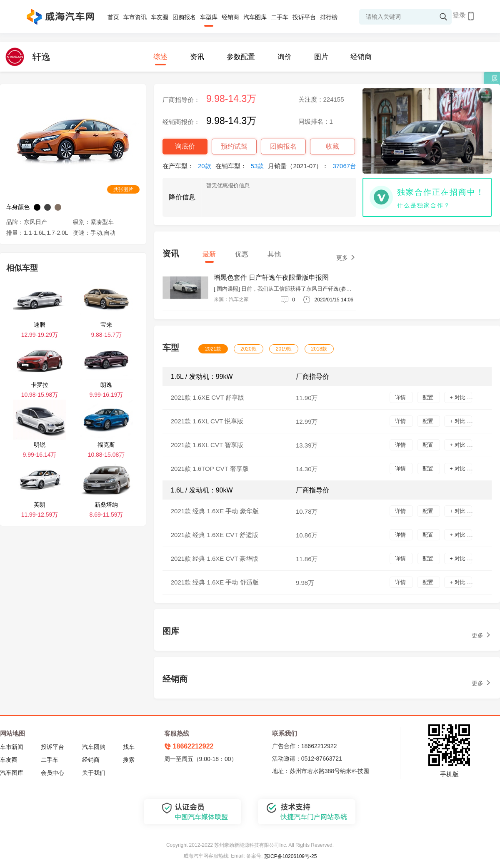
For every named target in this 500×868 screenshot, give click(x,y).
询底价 (185, 146)
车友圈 (160, 17)
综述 (160, 57)
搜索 (129, 760)
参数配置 (241, 57)
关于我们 (94, 773)
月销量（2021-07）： (314, 166)
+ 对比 (458, 397)
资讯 (197, 57)
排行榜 (329, 17)
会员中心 (52, 773)
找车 (129, 747)
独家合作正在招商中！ (441, 192)
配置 (429, 397)
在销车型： (242, 166)
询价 (285, 57)
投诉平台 (304, 17)
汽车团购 (94, 747)
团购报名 (184, 17)
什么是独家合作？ (424, 205)
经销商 (230, 17)
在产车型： (189, 166)
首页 (113, 17)
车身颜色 (18, 207)
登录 (459, 15)
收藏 (332, 146)
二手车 (280, 17)
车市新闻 (12, 747)
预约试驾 (234, 146)
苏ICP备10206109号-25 (291, 856)
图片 (321, 57)
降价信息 (182, 197)
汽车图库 (255, 17)
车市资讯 (135, 17)
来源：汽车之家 (231, 299)
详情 (401, 397)
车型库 (209, 17)
